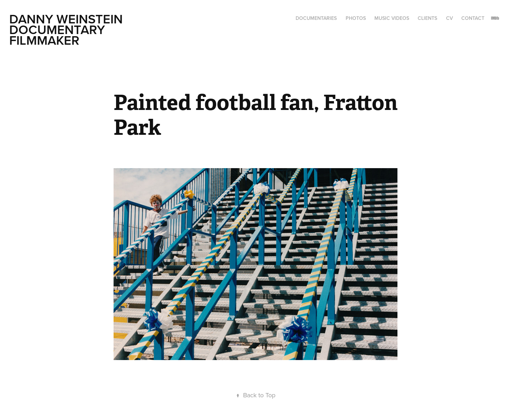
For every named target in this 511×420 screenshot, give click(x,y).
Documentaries (316, 18)
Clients (427, 18)
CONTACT (473, 18)
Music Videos (392, 18)
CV (449, 18)
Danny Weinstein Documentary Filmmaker (68, 29)
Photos (356, 18)
